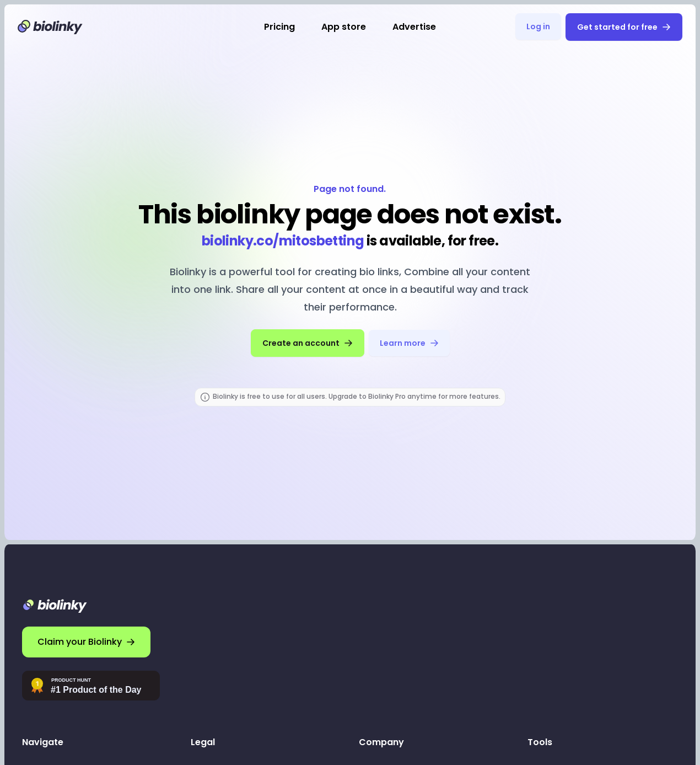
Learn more (409, 343)
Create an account (308, 343)
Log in (538, 26)
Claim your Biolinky (86, 642)
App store (344, 27)
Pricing (279, 27)
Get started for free (624, 27)
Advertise (414, 27)
